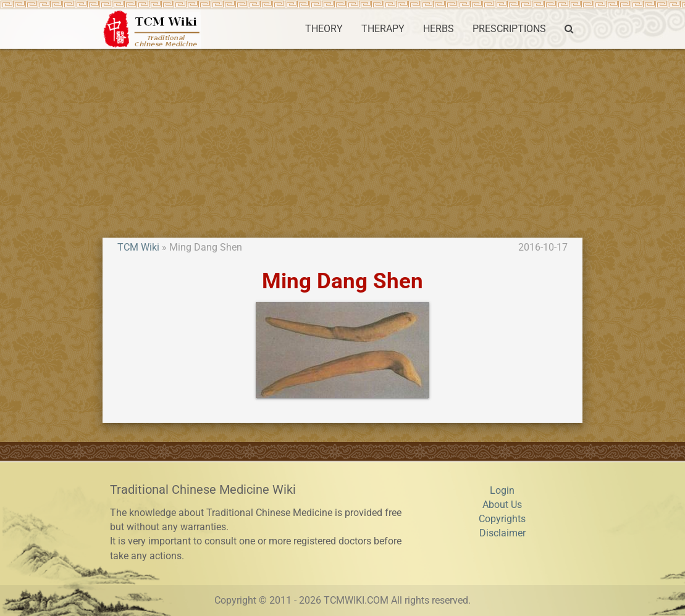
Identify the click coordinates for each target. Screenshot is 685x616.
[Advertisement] (342, 141)
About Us (502, 505)
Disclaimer (502, 533)
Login (502, 491)
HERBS (439, 29)
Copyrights (502, 519)
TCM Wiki (138, 248)
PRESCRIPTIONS (509, 29)
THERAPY (383, 29)
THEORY (324, 29)
